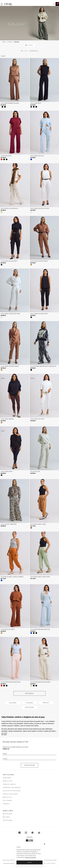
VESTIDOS (29, 707)
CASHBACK (6, 804)
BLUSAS (13, 703)
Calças (3, 56)
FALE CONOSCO (8, 801)
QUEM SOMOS (7, 778)
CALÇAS (29, 703)
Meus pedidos (8, 814)
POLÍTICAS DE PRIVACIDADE (12, 791)
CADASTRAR (29, 765)
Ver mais (29, 693)
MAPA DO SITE (7, 797)
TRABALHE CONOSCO (9, 784)
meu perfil (7, 817)
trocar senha (8, 820)
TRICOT (46, 703)
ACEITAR (29, 862)
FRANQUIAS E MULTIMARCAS (12, 788)
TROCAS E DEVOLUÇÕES (10, 794)
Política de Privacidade (30, 857)
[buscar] (54, 4)
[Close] (45, 844)
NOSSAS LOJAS (8, 781)
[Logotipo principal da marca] (8, 4)
